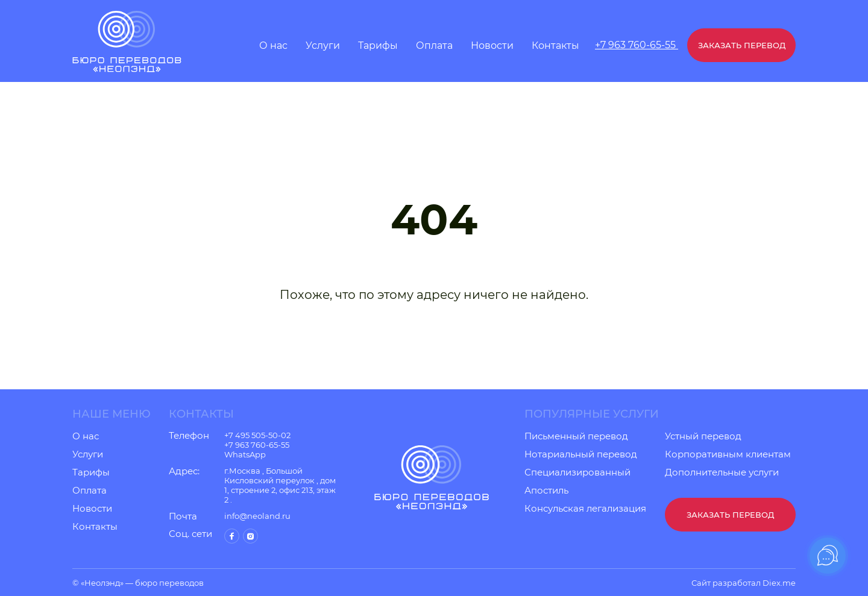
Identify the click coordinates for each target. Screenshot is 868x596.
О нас (273, 45)
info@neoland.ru (257, 516)
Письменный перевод (576, 436)
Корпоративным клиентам (728, 454)
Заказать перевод (742, 45)
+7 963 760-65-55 (637, 45)
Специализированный (577, 472)
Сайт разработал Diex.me (744, 583)
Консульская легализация (585, 509)
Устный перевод (703, 436)
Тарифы (378, 45)
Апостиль (546, 491)
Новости (492, 45)
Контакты (555, 45)
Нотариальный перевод (581, 454)
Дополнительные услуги (722, 472)
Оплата (434, 45)
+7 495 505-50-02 (257, 435)
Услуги (323, 45)
